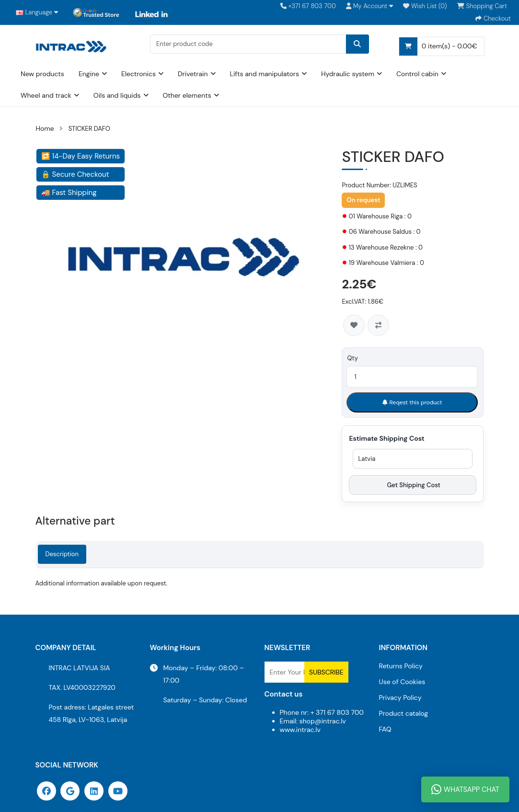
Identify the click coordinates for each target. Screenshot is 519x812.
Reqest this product (412, 402)
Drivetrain (193, 73)
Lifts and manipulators (265, 73)
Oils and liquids (117, 95)
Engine (89, 73)
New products (42, 73)
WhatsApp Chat (465, 789)
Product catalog (404, 713)
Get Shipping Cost (413, 485)
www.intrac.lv (300, 729)
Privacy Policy (400, 697)
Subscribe (326, 672)
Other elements (187, 95)
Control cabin (417, 73)
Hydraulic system (348, 73)
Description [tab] (62, 554)
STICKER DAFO (89, 128)
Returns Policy (401, 665)
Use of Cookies (402, 681)
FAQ (385, 729)
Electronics (138, 73)
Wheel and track (46, 95)
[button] (369, 6)
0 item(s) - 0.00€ (438, 46)
